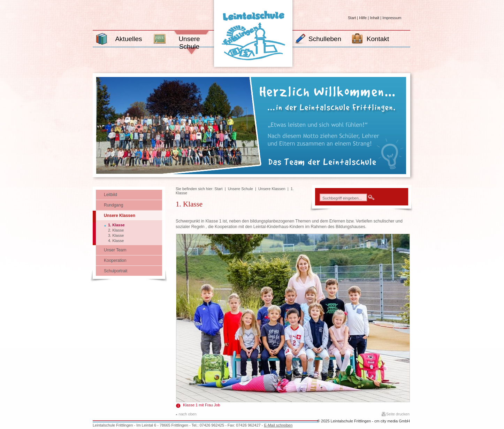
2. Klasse (116, 230)
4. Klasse (116, 241)
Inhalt (375, 18)
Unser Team (115, 250)
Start (352, 18)
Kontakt (378, 39)
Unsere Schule (189, 43)
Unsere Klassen (120, 216)
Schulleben (325, 39)
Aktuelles (128, 39)
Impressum (392, 18)
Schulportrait (116, 271)
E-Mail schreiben (278, 425)
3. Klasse (116, 235)
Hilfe (363, 18)
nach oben (188, 414)
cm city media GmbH (392, 421)
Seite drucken (398, 414)
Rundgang (113, 205)
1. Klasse (116, 225)
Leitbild (110, 195)
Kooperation (115, 260)
